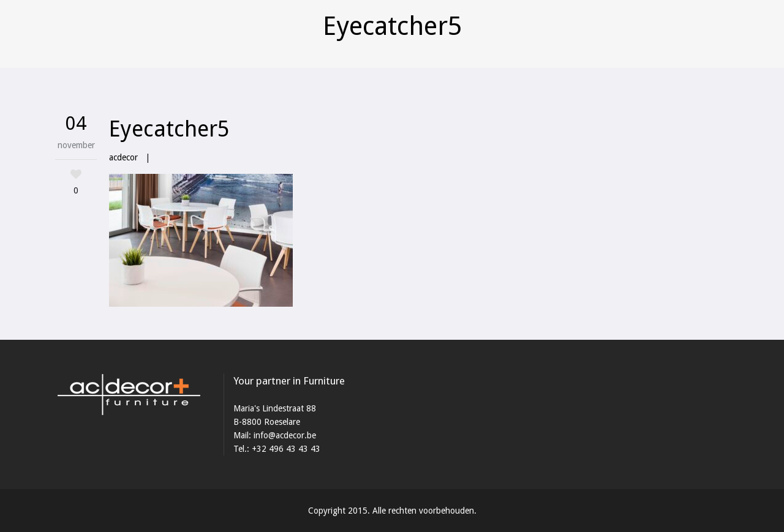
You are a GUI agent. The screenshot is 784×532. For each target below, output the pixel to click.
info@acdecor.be (285, 435)
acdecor (123, 157)
